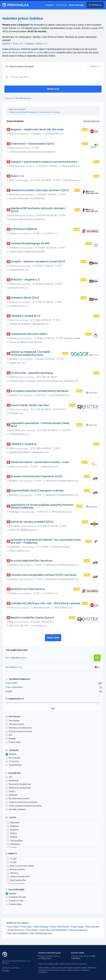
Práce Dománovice (78, 930)
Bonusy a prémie (16, 870)
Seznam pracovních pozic (49, 953)
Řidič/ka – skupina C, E (25, 280)
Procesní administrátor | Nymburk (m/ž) (37, 476)
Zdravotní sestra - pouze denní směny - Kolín (40, 462)
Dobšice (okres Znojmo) (49, 112)
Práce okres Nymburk (17, 933)
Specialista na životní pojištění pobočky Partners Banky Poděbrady (42, 506)
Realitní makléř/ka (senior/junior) (33, 618)
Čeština (12, 834)
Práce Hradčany (41, 927)
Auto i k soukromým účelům (21, 866)
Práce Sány (26, 927)
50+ (9, 777)
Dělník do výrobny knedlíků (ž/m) (32, 522)
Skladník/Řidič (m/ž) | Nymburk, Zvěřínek (37, 491)
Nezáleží (11, 754)
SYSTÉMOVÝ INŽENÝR (24, 229)
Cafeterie (13, 873)
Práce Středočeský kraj (40, 933)
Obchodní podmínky (11, 968)
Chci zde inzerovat (91, 121)
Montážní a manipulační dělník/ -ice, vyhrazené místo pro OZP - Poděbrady (46, 541)
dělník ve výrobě (35, 52)
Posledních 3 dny (14, 901)
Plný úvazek (12, 721)
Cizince (10, 791)
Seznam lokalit (78, 953)
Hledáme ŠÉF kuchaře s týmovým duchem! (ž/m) (38, 210)
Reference (61, 5)
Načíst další (53, 638)
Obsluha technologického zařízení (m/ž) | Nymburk (44, 575)
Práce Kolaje (77, 927)
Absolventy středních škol (18, 784)
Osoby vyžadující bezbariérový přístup (24, 806)
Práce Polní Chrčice (60, 927)
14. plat (12, 862)
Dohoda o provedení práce (19, 728)
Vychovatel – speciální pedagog (32, 373)
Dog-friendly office (16, 880)
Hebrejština (13, 844)
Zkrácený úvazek (15, 724)
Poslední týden (14, 904)
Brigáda (9, 691)
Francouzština (15, 841)
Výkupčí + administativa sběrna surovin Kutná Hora (44, 162)
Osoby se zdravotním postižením (21, 802)
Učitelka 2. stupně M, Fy (26, 316)
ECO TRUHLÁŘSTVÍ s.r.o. (16, 658)
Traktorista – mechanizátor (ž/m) (33, 144)
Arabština (13, 830)
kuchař (52, 52)
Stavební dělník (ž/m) (25, 298)
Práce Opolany (92, 927)
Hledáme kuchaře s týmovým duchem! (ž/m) (40, 190)
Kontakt (6, 971)
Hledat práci (53, 89)
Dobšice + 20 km (34, 44)
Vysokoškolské (14, 765)
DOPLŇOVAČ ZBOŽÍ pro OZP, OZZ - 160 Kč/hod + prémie (45, 603)
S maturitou (12, 762)
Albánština (13, 823)
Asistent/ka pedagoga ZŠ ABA (30, 243)
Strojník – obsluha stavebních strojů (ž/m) (38, 262)
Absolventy (12, 781)
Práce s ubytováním (14, 687)
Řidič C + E (17, 176)
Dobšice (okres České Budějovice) (23, 112)
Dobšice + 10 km (10, 44)
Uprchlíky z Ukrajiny (16, 809)
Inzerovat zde (76, 5)
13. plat (12, 859)
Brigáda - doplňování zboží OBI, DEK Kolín (37, 130)
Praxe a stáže (13, 742)
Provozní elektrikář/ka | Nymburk (32, 561)
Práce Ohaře (32, 930)
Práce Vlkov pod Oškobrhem (53, 930)
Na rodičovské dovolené (17, 799)
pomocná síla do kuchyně (14, 52)
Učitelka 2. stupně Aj (24, 444)
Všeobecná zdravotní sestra (29, 334)
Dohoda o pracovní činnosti (19, 732)
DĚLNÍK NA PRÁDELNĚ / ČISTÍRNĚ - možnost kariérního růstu (31, 353)
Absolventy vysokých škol (18, 788)
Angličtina (13, 826)
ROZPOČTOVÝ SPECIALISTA (28, 589)
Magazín (49, 5)
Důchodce (12, 795)
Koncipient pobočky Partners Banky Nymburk (40, 391)
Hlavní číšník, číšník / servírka (30, 405)
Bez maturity (13, 758)
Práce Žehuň (13, 927)
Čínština (12, 837)
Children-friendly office (18, 877)
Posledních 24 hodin (16, 897)
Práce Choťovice (16, 930)
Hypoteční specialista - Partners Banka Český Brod (40, 425)
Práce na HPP (11, 683)
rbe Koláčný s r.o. (14, 667)
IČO (9, 735)
